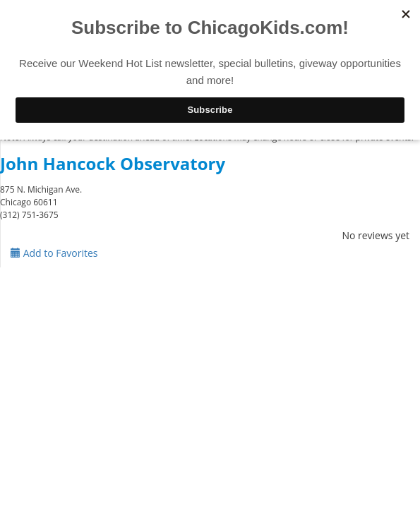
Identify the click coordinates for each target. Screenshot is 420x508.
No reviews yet (376, 235)
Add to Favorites (54, 253)
